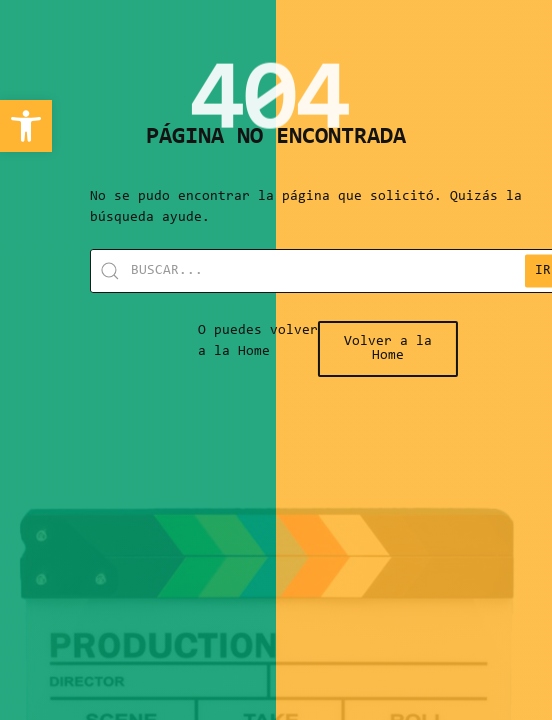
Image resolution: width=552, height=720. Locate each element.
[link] (26, 126)
